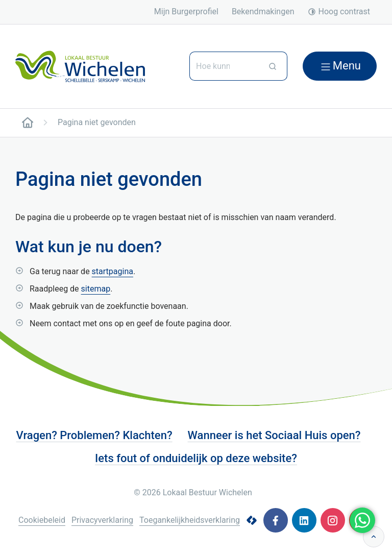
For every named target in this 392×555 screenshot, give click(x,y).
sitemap (96, 289)
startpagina (113, 271)
